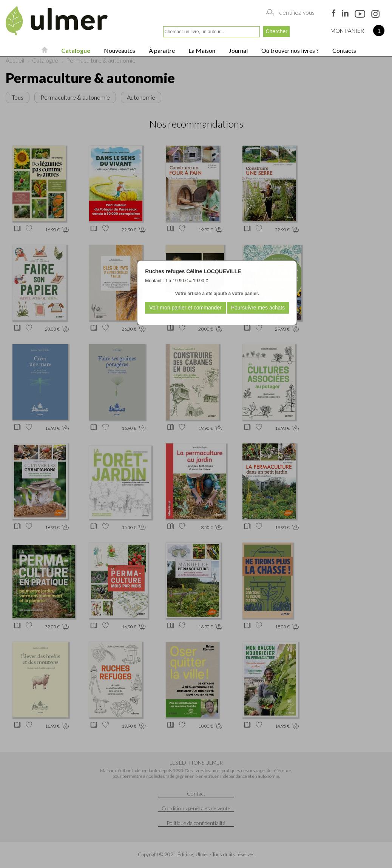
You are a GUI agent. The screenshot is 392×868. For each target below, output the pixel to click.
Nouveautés (119, 50)
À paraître (161, 50)
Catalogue (75, 50)
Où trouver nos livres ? (289, 50)
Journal (238, 50)
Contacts (344, 50)
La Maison (201, 50)
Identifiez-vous (296, 12)
